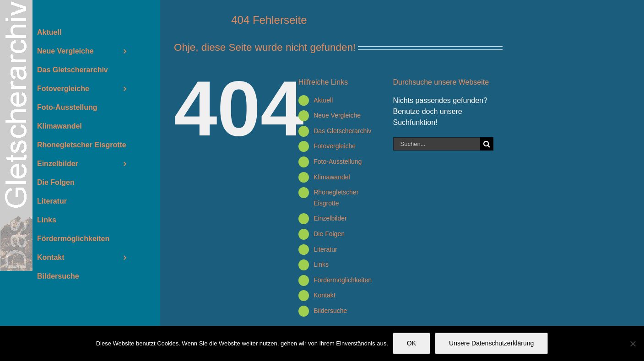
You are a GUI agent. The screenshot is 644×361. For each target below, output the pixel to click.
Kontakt (324, 295)
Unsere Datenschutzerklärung (491, 343)
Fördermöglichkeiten (343, 280)
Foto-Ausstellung (338, 162)
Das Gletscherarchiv (342, 131)
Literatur (325, 249)
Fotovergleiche (335, 146)
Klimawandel (332, 177)
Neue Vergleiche (337, 115)
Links (321, 264)
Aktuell (323, 100)
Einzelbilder (330, 218)
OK (411, 343)
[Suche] (487, 144)
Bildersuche (330, 311)
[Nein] (633, 344)
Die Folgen (329, 234)
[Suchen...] (437, 144)
